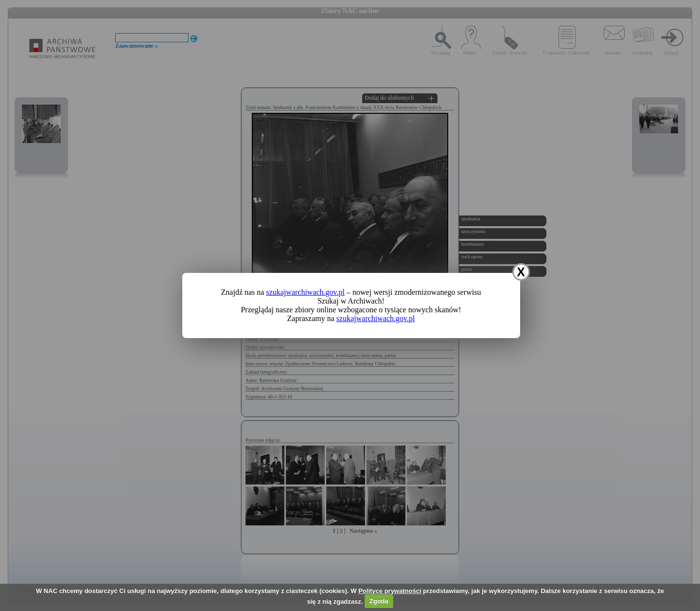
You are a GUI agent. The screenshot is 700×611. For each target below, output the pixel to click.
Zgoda (379, 601)
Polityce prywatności (390, 591)
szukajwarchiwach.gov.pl (305, 292)
